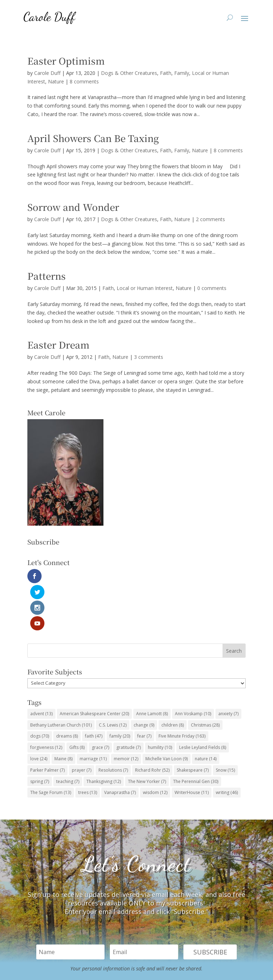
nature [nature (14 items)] (206, 711)
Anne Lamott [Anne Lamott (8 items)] (152, 666)
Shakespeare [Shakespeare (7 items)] (193, 723)
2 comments (210, 219)
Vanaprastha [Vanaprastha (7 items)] (120, 746)
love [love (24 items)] (39, 711)
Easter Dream (58, 344)
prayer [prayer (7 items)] (82, 723)
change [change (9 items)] (144, 678)
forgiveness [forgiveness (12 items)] (46, 700)
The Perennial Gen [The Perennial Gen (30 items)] (196, 734)
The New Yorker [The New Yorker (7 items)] (147, 734)
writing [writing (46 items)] (227, 746)
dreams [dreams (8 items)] (67, 689)
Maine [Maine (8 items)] (63, 711)
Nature (56, 81)
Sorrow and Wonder (73, 207)
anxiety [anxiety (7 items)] (228, 666)
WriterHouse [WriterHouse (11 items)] (192, 746)
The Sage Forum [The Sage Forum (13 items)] (51, 746)
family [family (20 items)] (120, 689)
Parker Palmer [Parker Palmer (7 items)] (47, 723)
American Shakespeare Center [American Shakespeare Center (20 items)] (94, 666)
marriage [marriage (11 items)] (93, 711)
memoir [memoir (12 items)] (126, 711)
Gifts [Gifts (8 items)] (77, 700)
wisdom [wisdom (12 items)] (155, 746)
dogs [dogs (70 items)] (40, 689)
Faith (166, 73)
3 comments (149, 357)
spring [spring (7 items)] (40, 734)
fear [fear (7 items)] (144, 689)
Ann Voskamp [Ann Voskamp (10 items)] (193, 666)
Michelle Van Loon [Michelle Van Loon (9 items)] (167, 711)
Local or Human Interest (145, 288)
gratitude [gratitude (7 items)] (129, 700)
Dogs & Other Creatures (129, 73)
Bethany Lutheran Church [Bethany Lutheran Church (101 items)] (61, 678)
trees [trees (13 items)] (88, 746)
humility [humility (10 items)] (160, 700)
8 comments (84, 81)
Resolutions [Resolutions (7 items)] (113, 723)
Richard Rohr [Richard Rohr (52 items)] (152, 723)
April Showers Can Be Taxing (93, 138)
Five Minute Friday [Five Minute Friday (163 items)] (182, 689)
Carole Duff (47, 73)
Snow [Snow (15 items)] (225, 723)
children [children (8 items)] (173, 678)
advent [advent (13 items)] (41, 666)
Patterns (47, 276)
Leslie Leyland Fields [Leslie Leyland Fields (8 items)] (203, 700)
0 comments (212, 288)
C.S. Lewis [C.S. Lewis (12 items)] (113, 678)
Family (182, 73)
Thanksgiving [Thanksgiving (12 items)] (104, 734)
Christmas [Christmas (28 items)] (205, 678)
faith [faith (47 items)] (94, 689)
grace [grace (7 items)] (100, 700)
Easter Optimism (66, 61)
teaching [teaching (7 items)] (68, 734)
